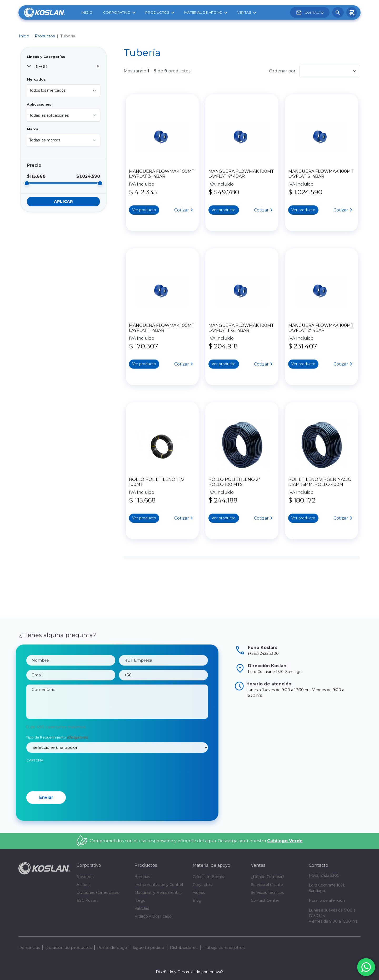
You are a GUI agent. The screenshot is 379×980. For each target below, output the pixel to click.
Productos (157, 12)
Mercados (36, 79)
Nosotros (85, 877)
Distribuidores (184, 947)
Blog (197, 900)
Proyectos (202, 885)
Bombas (142, 877)
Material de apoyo (203, 12)
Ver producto (144, 210)
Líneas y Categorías (46, 57)
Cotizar (182, 210)
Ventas (244, 12)
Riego (140, 900)
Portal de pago (112, 947)
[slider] (27, 183)
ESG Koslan (87, 900)
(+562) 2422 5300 (324, 875)
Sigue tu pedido (148, 947)
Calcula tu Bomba (209, 877)
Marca (33, 129)
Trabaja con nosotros (224, 947)
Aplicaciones (39, 104)
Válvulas (142, 908)
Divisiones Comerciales (98, 893)
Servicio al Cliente (267, 885)
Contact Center (265, 900)
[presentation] (66, 800)
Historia (84, 885)
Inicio (87, 12)
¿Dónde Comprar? (268, 877)
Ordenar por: (283, 71)
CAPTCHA (35, 784)
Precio (34, 165)
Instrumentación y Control (159, 885)
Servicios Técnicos (267, 893)
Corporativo (117, 12)
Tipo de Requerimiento (57, 762)
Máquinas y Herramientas (158, 893)
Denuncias (29, 947)
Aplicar (63, 201)
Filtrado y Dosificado (153, 916)
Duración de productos (68, 947)
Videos (199, 893)
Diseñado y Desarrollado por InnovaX (190, 972)
